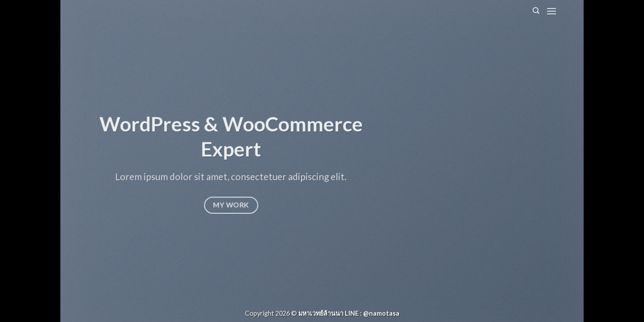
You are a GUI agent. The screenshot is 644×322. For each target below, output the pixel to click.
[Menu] (551, 11)
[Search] (536, 11)
